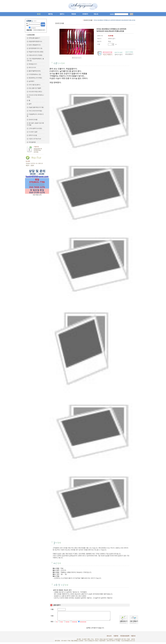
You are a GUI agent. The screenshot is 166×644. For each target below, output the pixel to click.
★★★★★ (83, 624)
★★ (62, 624)
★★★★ (75, 624)
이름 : (52, 609)
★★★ (68, 624)
